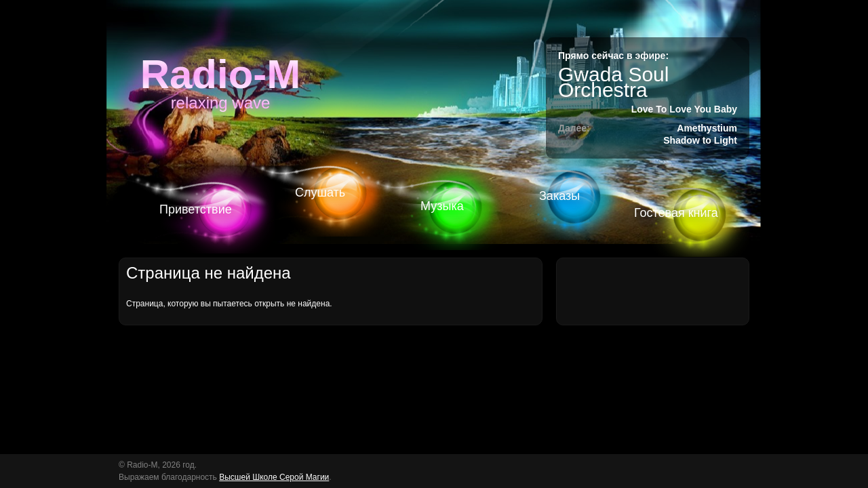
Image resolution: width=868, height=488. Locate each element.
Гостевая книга (676, 213)
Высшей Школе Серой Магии (274, 477)
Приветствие (196, 209)
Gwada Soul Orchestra (613, 82)
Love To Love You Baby (684, 109)
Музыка (442, 206)
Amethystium (707, 128)
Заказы (559, 196)
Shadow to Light (700, 140)
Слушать (320, 192)
